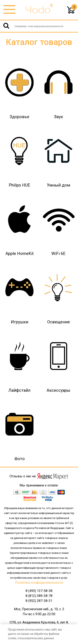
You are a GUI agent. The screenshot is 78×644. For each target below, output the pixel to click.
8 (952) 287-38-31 (39, 601)
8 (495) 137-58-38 (39, 591)
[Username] (39, 26)
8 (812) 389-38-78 (39, 596)
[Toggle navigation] (9, 10)
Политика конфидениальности (39, 583)
